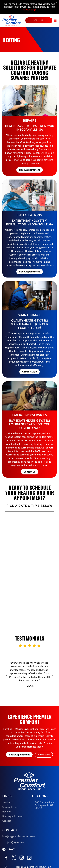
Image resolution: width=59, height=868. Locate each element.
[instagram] (22, 858)
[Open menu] (55, 20)
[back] (6, 674)
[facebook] (6, 858)
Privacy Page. (30, 10)
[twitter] (14, 858)
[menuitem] (15, 803)
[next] (53, 674)
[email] (29, 858)
